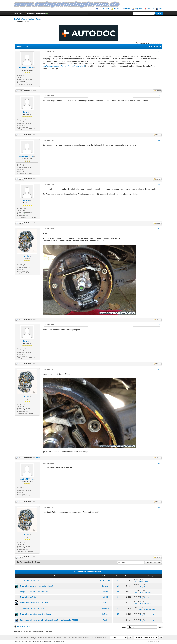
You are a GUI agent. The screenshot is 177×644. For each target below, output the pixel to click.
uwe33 (105, 592)
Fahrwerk (39, 19)
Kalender (151, 9)
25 (118, 614)
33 (118, 592)
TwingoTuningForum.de (39, 638)
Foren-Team (19, 638)
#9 (159, 507)
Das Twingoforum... (21, 19)
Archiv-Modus (62, 638)
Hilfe (160, 9)
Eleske (146, 587)
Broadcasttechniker (150, 609)
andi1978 (105, 608)
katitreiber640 (105, 580)
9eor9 (26, 112)
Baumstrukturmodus (155, 46)
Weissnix (147, 598)
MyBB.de (32, 642)
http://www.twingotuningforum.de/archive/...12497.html (64, 66)
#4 (159, 184)
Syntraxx (105, 586)
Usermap (117, 9)
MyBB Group (60, 642)
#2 (159, 96)
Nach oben (52, 638)
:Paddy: (105, 620)
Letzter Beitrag (139, 581)
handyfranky (148, 604)
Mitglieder (139, 9)
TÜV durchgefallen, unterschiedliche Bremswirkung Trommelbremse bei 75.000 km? (50, 620)
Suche (128, 9)
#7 (159, 369)
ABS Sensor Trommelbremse (30, 580)
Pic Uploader (104, 9)
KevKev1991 (148, 593)
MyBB (45, 642)
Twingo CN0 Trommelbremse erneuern (34, 592)
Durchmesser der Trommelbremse (32, 608)
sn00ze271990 (26, 68)
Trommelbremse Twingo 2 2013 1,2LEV (34, 603)
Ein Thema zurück (24, 562)
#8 (159, 463)
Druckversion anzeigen (24, 626)
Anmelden (31, 13)
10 (118, 586)
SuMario (105, 614)
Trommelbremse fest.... (28, 597)
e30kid (105, 597)
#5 (159, 229)
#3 (159, 140)
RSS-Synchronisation (99, 638)
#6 (159, 325)
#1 (159, 52)
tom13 (146, 581)
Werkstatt (32, 19)
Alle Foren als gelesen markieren (79, 638)
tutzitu (26, 256)
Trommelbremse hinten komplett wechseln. (35, 614)
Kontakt (27, 638)
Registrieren (41, 13)
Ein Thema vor (38, 562)
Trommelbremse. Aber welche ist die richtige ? (37, 586)
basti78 (105, 603)
